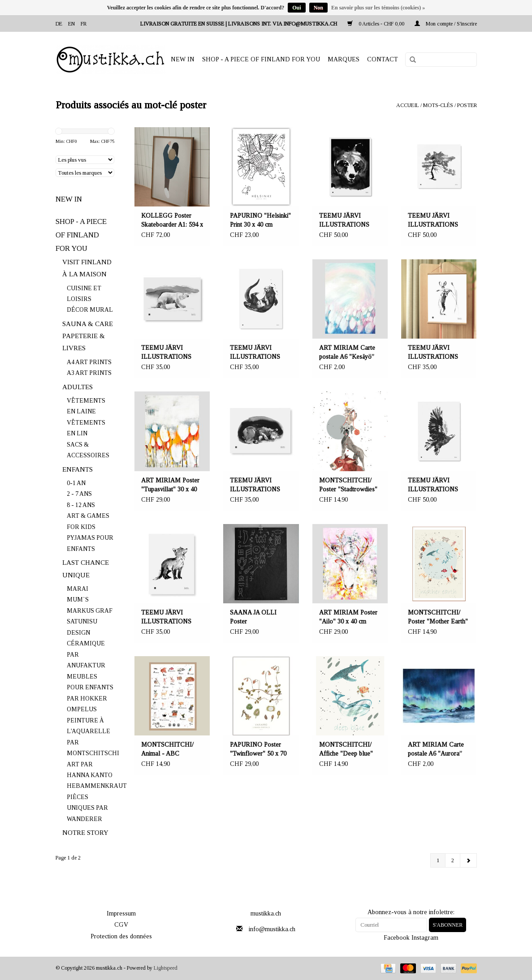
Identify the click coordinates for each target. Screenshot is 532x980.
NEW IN (183, 59)
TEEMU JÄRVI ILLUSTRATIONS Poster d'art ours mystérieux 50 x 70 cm (349, 221)
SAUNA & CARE (88, 324)
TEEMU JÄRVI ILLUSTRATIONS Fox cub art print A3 (167, 618)
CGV (121, 925)
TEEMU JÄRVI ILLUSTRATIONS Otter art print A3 (255, 353)
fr (84, 24)
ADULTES (78, 387)
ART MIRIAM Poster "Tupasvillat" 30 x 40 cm (170, 486)
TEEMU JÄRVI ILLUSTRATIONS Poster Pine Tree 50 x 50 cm (437, 221)
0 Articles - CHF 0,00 (376, 24)
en (71, 24)
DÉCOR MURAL (90, 310)
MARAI (78, 589)
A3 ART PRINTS (89, 373)
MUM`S (78, 600)
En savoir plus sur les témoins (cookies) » (378, 8)
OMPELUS (82, 709)
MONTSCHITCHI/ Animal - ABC (167, 749)
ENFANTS (78, 469)
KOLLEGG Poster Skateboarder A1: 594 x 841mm (172, 221)
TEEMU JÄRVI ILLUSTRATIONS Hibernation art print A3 (257, 486)
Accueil (408, 105)
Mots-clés (438, 105)
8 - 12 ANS (81, 505)
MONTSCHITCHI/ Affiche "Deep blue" (346, 749)
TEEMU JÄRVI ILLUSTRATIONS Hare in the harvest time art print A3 (433, 353)
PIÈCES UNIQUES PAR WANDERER (87, 808)
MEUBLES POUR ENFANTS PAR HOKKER (90, 688)
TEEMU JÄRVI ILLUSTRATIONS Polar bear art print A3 (171, 353)
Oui (296, 8)
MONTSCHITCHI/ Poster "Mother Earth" (438, 617)
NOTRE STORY (85, 833)
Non (318, 8)
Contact (383, 59)
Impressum (121, 913)
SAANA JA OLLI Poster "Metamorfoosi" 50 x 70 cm (258, 618)
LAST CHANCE (86, 563)
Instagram (425, 938)
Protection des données (121, 936)
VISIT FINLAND (87, 262)
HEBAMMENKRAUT (97, 786)
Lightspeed (166, 968)
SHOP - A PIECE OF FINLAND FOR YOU (261, 59)
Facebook (397, 938)
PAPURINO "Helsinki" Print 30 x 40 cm (260, 220)
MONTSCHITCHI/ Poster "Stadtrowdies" (348, 485)
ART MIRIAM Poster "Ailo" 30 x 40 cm (348, 617)
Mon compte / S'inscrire (446, 24)
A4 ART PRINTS (89, 362)
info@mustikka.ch (272, 929)
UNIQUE (76, 575)
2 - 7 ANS (79, 494)
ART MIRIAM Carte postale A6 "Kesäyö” (347, 352)
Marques (344, 59)
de (59, 24)
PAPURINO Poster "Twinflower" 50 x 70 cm (258, 750)
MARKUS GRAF (90, 611)
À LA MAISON (84, 274)
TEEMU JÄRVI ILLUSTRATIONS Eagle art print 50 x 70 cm (437, 486)
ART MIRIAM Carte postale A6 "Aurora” (436, 749)
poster (467, 105)
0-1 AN (76, 483)
